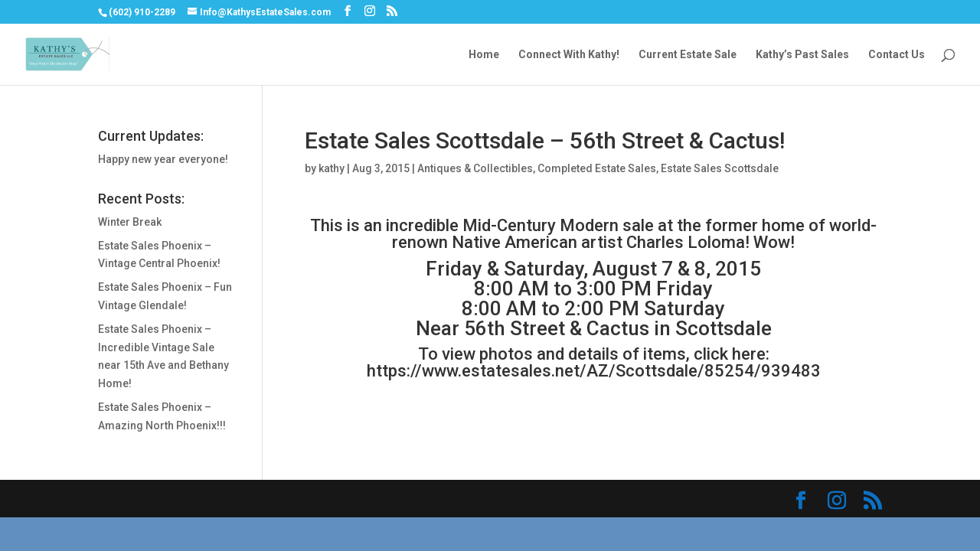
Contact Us (897, 55)
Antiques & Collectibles (475, 168)
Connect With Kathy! (569, 55)
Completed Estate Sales (597, 168)
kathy (332, 168)
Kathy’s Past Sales (802, 55)
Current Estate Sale (688, 55)
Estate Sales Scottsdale (720, 168)
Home (484, 55)
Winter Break (130, 222)
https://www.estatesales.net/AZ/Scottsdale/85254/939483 (594, 371)
